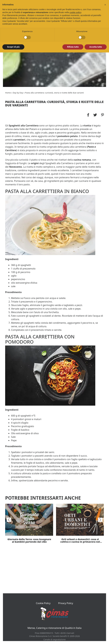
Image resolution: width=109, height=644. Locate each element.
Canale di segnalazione (55, 640)
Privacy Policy (66, 603)
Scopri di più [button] (13, 47)
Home (8, 93)
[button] (105, 5)
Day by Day (18, 93)
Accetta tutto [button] (96, 47)
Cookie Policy (43, 603)
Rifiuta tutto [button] (73, 47)
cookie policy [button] (75, 12)
